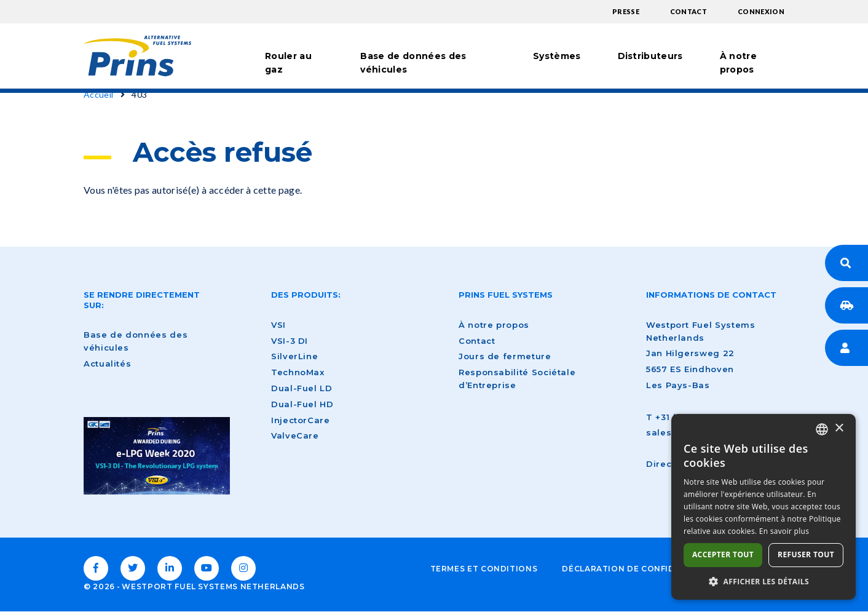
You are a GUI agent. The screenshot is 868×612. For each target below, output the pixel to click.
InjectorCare (301, 420)
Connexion (761, 11)
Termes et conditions (484, 569)
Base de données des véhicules (413, 63)
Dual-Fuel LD (302, 388)
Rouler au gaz (288, 63)
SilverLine (294, 356)
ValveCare (295, 435)
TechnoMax (298, 372)
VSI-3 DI (290, 341)
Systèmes (557, 56)
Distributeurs (650, 56)
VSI (278, 325)
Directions (670, 464)
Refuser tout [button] (806, 554)
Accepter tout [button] (723, 554)
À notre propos (738, 63)
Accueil (98, 94)
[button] (763, 581)
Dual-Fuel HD (302, 404)
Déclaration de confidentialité (641, 569)
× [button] (839, 428)
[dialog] (763, 507)
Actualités (107, 364)
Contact (688, 11)
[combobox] (822, 429)
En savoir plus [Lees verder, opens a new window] (784, 531)
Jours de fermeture (505, 356)
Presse (626, 11)
